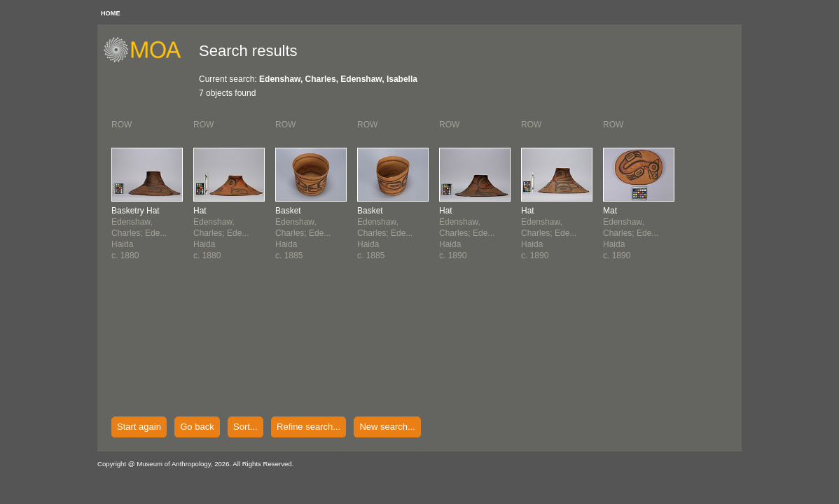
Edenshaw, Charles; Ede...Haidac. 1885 (303, 233)
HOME (111, 13)
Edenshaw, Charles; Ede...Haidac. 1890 (467, 233)
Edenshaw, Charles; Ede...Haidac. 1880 (139, 233)
